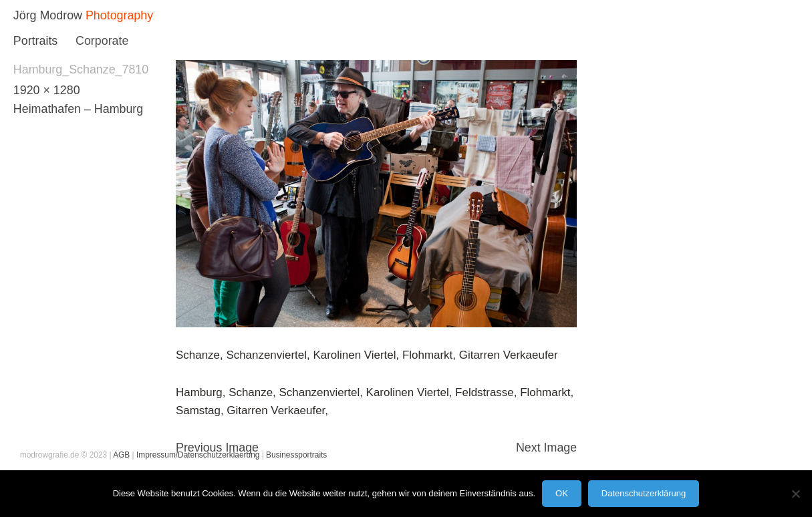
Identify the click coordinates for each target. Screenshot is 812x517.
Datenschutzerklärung (644, 493)
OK (562, 493)
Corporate (102, 41)
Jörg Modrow (48, 15)
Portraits (35, 41)
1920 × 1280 (47, 90)
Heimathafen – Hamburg (78, 109)
